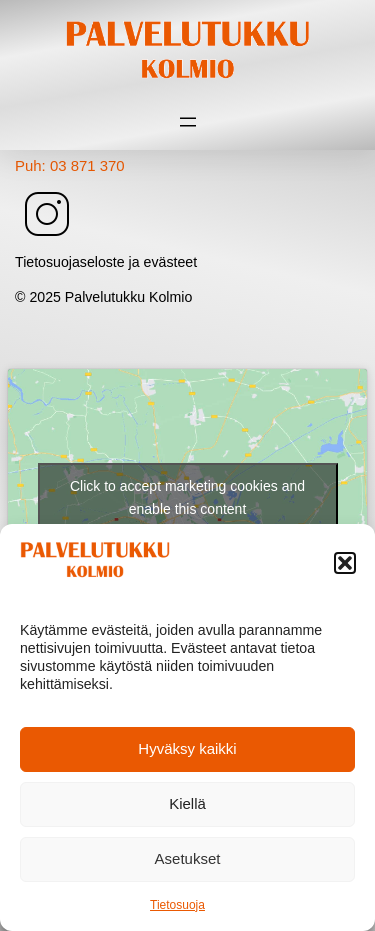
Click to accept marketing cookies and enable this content (187, 497)
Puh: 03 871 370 (70, 165)
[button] (345, 563)
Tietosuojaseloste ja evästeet (106, 262)
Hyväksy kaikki (187, 748)
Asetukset (188, 858)
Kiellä (187, 803)
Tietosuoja (177, 905)
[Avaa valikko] (188, 122)
